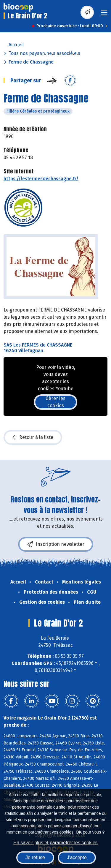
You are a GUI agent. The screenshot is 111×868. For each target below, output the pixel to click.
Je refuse (35, 857)
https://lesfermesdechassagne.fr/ (41, 179)
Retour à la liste (33, 437)
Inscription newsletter (56, 544)
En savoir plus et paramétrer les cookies (55, 843)
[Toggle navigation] (104, 14)
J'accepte (77, 857)
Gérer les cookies (55, 402)
